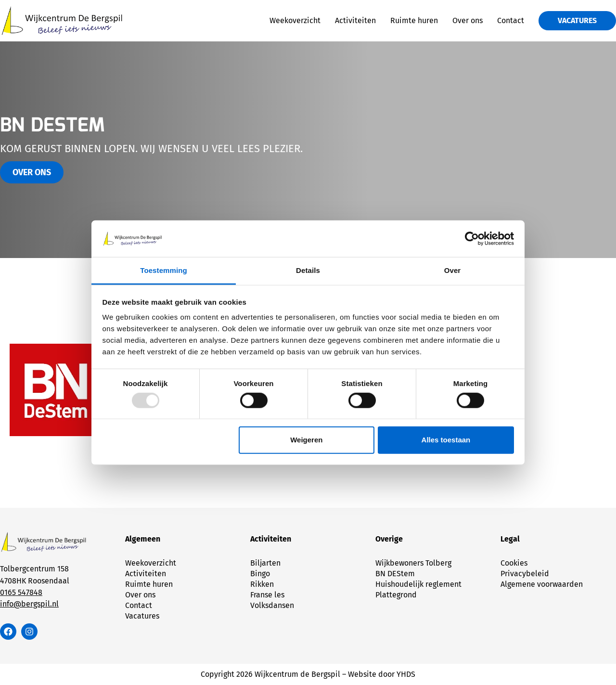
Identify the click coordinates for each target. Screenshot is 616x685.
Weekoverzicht (295, 20)
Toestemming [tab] (164, 270)
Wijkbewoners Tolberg (413, 563)
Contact (511, 20)
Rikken (262, 584)
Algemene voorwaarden (542, 584)
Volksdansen (272, 605)
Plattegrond (396, 595)
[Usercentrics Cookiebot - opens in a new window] (472, 239)
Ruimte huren (414, 20)
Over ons (468, 20)
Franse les (267, 595)
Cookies (514, 563)
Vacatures (142, 616)
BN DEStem (395, 574)
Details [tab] (308, 270)
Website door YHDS (382, 674)
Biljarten (265, 563)
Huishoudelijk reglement (418, 584)
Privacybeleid (525, 574)
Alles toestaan (446, 440)
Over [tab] (453, 270)
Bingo (260, 574)
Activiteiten (355, 20)
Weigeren (306, 440)
